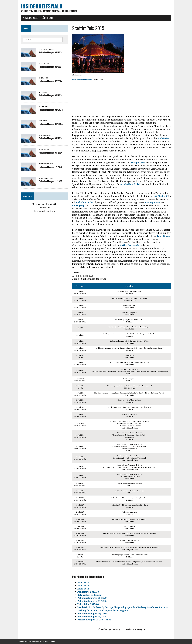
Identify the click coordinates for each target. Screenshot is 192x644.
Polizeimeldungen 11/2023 (49, 182)
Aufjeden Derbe (80, 202)
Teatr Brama (163, 236)
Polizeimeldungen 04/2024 (50, 110)
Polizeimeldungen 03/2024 (49, 124)
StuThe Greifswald (129, 245)
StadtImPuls (149, 138)
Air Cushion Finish (130, 184)
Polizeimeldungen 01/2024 (49, 153)
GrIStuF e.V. (161, 196)
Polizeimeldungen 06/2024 (49, 96)
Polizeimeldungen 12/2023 (49, 167)
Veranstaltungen (29, 18)
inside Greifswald (84, 80)
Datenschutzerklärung (44, 211)
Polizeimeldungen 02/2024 (49, 139)
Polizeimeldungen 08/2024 (49, 67)
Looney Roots (148, 202)
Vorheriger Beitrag (109, 629)
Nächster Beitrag (136, 629)
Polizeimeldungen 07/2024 (49, 81)
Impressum (44, 208)
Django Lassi (132, 163)
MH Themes (51, 641)
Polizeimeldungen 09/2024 (49, 53)
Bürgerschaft (47, 18)
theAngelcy (78, 206)
